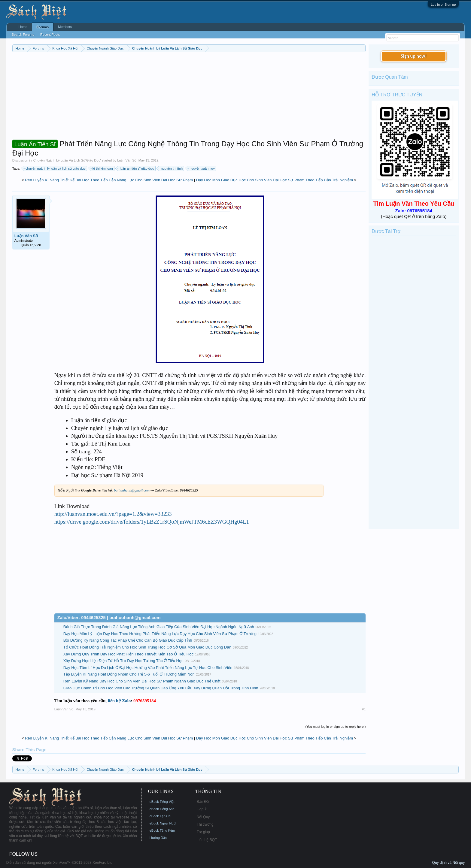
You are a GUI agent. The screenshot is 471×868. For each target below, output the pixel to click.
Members (65, 27)
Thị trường (205, 824)
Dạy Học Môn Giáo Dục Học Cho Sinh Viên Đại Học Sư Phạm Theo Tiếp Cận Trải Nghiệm (275, 180)
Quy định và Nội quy (449, 863)
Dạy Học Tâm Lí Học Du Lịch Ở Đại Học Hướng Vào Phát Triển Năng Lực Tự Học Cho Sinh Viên (148, 668)
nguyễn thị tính (171, 168)
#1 (364, 709)
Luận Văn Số (127, 160)
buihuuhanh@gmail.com (132, 490)
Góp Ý (202, 809)
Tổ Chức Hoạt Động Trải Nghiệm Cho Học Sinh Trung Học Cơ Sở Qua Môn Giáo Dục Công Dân (147, 647)
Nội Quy (203, 817)
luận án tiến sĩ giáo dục (136, 168)
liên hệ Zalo (119, 701)
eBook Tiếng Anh (162, 809)
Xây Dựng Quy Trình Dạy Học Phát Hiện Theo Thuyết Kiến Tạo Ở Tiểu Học (129, 654)
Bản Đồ (203, 802)
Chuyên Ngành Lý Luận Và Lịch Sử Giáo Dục (67, 160)
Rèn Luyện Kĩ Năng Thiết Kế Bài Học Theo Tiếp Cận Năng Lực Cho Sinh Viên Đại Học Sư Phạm (109, 180)
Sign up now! (414, 56)
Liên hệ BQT (207, 840)
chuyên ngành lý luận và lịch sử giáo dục (55, 168)
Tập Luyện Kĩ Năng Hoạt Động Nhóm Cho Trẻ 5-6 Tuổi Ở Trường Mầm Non (129, 674)
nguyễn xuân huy (201, 168)
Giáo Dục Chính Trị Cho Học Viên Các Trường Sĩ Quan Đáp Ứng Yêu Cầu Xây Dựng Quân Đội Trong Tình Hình (161, 688)
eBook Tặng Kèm (162, 830)
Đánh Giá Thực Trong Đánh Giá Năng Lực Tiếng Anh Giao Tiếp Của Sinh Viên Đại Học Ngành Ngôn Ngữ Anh (159, 627)
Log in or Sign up (443, 5)
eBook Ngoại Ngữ (163, 823)
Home (23, 27)
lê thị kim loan (102, 168)
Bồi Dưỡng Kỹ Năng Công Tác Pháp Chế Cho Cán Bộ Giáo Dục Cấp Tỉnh (128, 640)
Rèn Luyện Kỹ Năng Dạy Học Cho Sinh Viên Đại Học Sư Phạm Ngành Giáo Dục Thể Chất (142, 681)
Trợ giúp (203, 832)
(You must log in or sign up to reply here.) (336, 727)
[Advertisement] (189, 97)
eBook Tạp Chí (161, 816)
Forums (43, 27)
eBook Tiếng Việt (162, 802)
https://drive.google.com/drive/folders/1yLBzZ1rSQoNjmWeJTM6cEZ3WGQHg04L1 (152, 522)
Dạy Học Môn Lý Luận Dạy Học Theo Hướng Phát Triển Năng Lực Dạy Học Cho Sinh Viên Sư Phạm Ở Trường (160, 634)
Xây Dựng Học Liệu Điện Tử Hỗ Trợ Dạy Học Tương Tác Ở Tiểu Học (123, 661)
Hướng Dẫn (158, 838)
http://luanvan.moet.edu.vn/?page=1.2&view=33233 (113, 514)
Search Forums (23, 35)
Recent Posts (50, 35)
